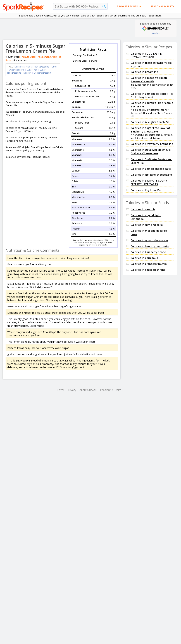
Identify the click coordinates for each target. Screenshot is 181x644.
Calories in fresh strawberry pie (151, 63)
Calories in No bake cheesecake (151, 175)
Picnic (29, 67)
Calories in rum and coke (147, 225)
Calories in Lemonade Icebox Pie (152, 94)
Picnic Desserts (41, 67)
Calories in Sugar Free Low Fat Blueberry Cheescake (150, 130)
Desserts (19, 67)
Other (54, 67)
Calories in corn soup (144, 258)
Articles (156, 33)
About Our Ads (88, 390)
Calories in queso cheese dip (149, 240)
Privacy (72, 390)
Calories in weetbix (143, 209)
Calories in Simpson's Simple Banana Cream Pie (149, 79)
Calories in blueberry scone (148, 252)
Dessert (27, 73)
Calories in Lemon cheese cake (151, 169)
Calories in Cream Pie (144, 72)
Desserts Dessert (42, 73)
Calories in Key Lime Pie (146, 190)
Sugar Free (32, 70)
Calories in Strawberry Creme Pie (152, 144)
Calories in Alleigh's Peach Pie (150, 122)
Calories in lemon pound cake (150, 246)
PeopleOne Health (111, 390)
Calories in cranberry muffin (149, 264)
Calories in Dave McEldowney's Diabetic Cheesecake (151, 151)
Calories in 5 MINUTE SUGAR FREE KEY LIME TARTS (149, 182)
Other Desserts (17, 70)
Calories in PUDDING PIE (146, 54)
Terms (61, 390)
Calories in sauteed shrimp (148, 270)
